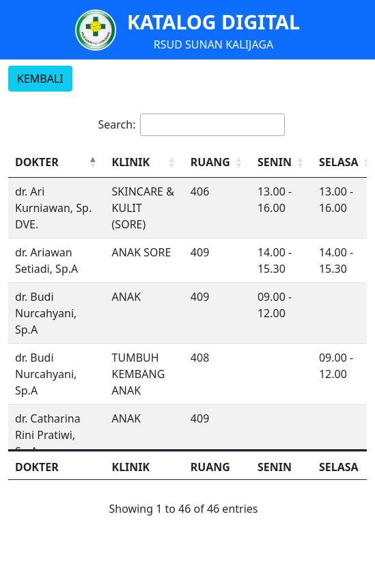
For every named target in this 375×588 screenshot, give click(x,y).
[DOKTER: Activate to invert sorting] (57, 162)
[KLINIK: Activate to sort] (144, 162)
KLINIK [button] (131, 162)
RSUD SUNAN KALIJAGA (214, 44)
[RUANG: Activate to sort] (217, 162)
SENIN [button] (275, 162)
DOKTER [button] (37, 162)
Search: (117, 124)
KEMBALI (40, 79)
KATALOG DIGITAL (213, 22)
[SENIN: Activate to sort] (281, 162)
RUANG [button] (210, 162)
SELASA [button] (339, 162)
